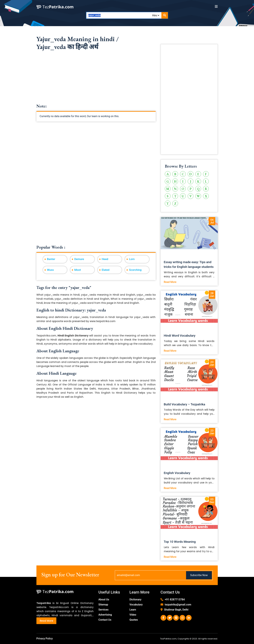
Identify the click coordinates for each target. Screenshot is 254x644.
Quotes (134, 620)
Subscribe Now (199, 575)
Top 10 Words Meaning (180, 542)
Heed (105, 259)
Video (133, 615)
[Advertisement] (96, 81)
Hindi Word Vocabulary (180, 336)
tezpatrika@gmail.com (178, 605)
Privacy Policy (45, 639)
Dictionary (135, 599)
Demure (79, 259)
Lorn (132, 259)
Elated (106, 270)
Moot (78, 270)
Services (104, 610)
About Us (104, 599)
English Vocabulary (177, 473)
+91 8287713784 (175, 599)
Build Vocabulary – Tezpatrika (185, 404)
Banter (51, 259)
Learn (133, 610)
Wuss (50, 270)
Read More (170, 282)
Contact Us (105, 620)
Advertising (105, 615)
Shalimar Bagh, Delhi (176, 610)
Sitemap (103, 605)
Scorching (135, 270)
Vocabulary (136, 605)
